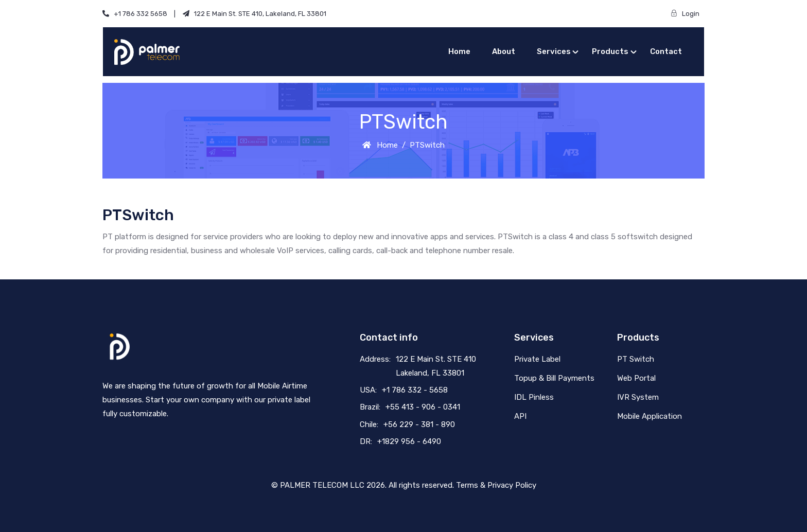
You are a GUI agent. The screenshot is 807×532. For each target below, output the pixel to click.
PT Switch (636, 359)
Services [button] (554, 51)
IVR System (638, 397)
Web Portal (636, 378)
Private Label (537, 359)
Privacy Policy (512, 485)
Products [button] (610, 51)
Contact (666, 51)
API (520, 416)
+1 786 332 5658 (139, 14)
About (504, 51)
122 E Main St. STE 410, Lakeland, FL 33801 (255, 14)
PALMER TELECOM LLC (322, 485)
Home (459, 51)
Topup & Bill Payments (554, 378)
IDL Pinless (534, 397)
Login (688, 14)
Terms (467, 485)
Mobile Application (650, 416)
